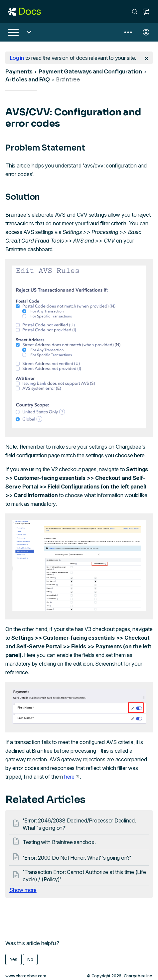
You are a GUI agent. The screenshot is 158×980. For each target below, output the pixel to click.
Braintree (68, 80)
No (30, 959)
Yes (13, 959)
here (71, 777)
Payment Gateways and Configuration (90, 72)
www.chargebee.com (26, 976)
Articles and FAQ (28, 80)
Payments (19, 72)
